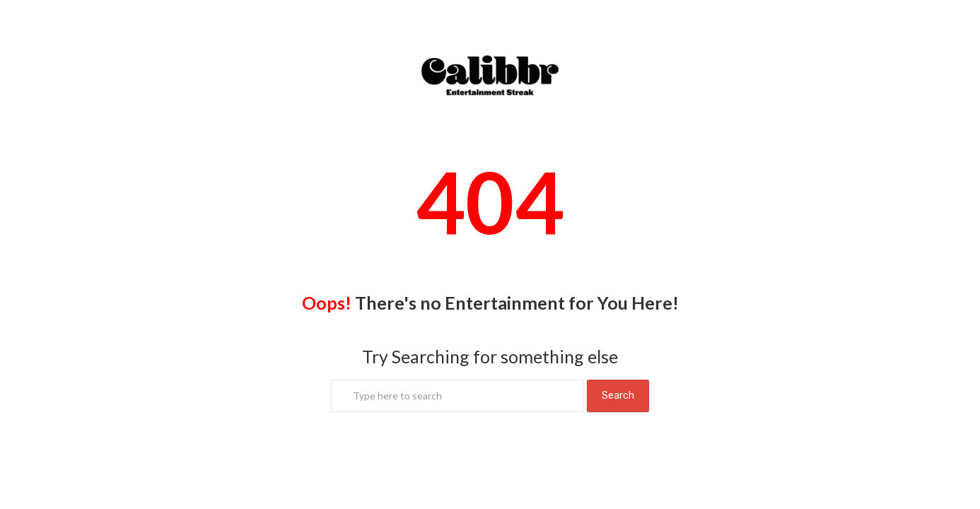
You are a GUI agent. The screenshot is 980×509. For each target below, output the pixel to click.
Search (618, 396)
